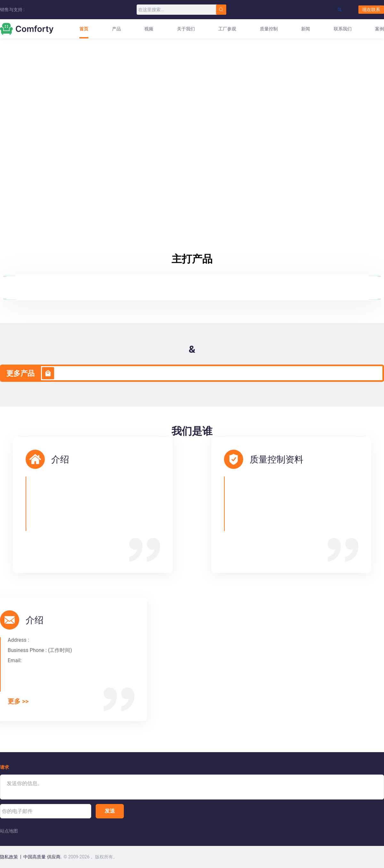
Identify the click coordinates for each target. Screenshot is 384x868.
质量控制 (269, 29)
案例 (380, 29)
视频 (149, 29)
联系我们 (343, 29)
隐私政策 (9, 857)
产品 (116, 29)
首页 (84, 29)
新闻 (306, 29)
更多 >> (18, 701)
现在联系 (371, 10)
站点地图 (9, 831)
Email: (15, 660)
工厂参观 (227, 29)
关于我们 (186, 29)
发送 (110, 811)
